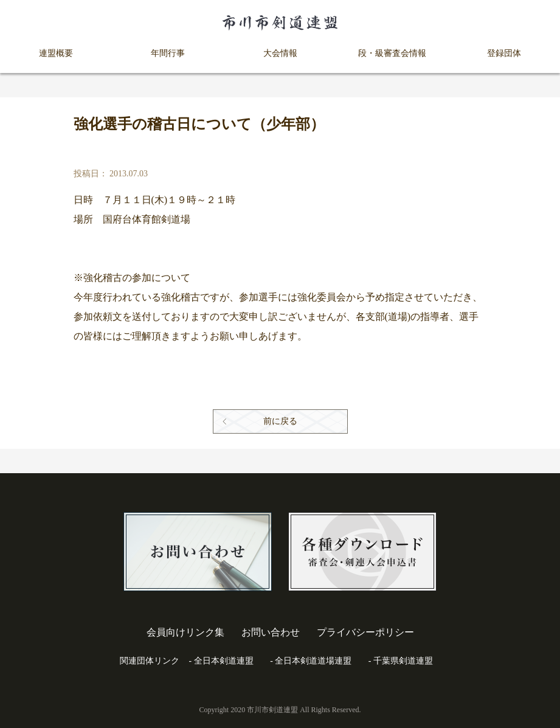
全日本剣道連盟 (224, 661)
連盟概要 (56, 53)
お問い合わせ (271, 632)
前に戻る (280, 421)
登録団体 (504, 53)
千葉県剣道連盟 (403, 661)
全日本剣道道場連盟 (313, 661)
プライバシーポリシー (365, 632)
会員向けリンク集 (185, 632)
